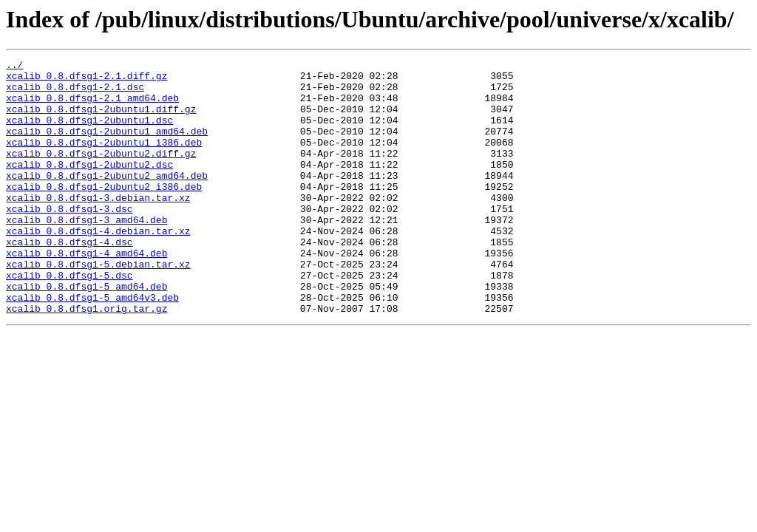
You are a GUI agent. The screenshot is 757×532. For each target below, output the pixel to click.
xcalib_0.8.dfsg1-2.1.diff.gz (86, 80)
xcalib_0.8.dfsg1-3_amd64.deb (86, 253)
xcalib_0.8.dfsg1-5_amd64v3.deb (92, 346)
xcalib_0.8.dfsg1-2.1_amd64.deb (92, 106)
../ (14, 66)
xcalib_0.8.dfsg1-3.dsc (69, 239)
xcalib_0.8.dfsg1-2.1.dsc (75, 93)
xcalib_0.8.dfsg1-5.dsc (69, 319)
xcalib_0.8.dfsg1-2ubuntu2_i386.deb (104, 213)
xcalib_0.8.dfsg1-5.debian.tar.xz (98, 306)
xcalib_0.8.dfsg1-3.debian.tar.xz (98, 226)
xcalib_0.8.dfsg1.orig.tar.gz (86, 359)
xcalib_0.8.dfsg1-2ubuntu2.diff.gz (101, 173)
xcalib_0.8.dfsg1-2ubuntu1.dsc (89, 133)
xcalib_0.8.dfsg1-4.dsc (69, 279)
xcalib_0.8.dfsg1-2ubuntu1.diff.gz (101, 120)
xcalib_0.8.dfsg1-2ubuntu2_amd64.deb (107, 199)
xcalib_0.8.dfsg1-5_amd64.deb (86, 332)
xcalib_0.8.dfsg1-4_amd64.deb (86, 293)
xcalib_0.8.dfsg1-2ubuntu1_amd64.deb (107, 146)
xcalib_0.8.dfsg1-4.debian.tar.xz (98, 266)
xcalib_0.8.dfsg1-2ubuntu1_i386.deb (104, 160)
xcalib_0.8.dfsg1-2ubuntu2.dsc (89, 186)
